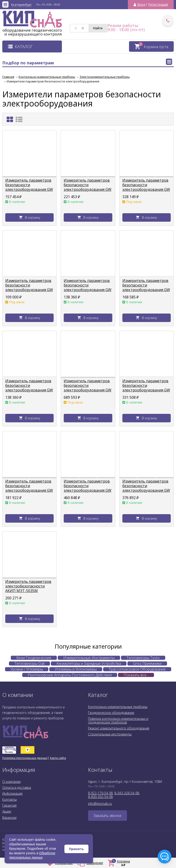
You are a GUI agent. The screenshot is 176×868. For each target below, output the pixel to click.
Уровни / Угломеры (27, 669)
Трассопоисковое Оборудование (137, 669)
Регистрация (158, 5)
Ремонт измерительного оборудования (119, 728)
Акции (7, 811)
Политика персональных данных (25, 758)
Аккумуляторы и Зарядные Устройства (89, 663)
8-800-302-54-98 (100, 797)
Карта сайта (58, 758)
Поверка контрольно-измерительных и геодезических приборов (118, 720)
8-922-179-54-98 (100, 793)
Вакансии (9, 818)
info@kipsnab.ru (100, 804)
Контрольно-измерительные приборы (118, 707)
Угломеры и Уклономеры (76, 669)
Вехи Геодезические (34, 658)
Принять (76, 849)
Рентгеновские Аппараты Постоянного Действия (70, 675)
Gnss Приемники (147, 663)
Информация (12, 793)
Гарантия (9, 805)
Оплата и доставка (17, 787)
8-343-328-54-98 (127, 793)
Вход (141, 5)
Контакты (10, 799)
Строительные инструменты (110, 734)
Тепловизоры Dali (29, 663)
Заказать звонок (107, 816)
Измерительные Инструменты (89, 658)
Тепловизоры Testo (143, 658)
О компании (11, 782)
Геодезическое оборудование (111, 713)
